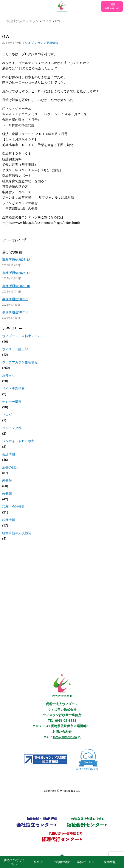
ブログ (47, 21)
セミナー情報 (12, 402)
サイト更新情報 (13, 389)
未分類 (7, 481)
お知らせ (9, 375)
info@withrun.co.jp (67, 737)
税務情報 (9, 520)
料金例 (38, 862)
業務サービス (86, 862)
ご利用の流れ (62, 862)
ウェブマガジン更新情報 (42, 43)
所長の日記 (10, 467)
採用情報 (110, 862)
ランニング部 (12, 428)
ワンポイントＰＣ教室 (18, 441)
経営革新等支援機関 (17, 533)
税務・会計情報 (13, 507)
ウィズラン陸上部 (15, 349)
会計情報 (9, 454)
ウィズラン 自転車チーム (22, 336)
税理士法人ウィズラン (23, 21)
